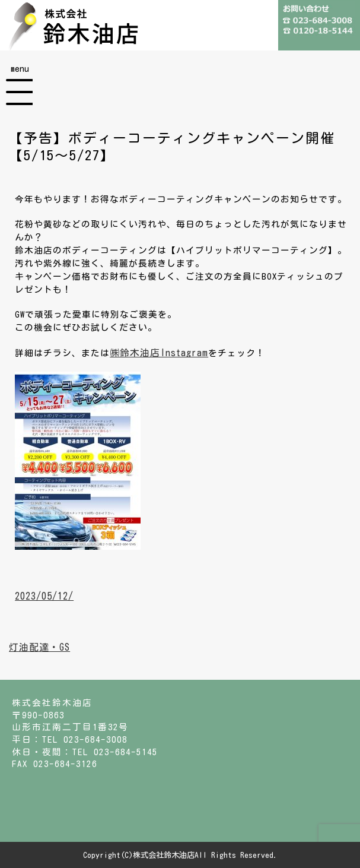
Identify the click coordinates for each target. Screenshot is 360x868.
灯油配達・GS (39, 647)
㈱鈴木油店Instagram (159, 353)
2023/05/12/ (44, 596)
